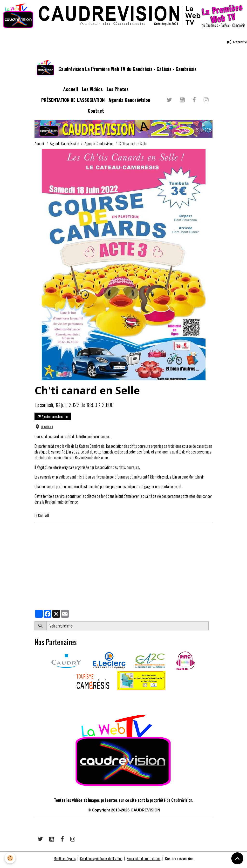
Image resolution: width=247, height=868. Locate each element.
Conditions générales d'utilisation (100, 861)
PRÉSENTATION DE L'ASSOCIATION (73, 103)
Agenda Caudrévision (129, 103)
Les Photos (118, 92)
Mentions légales (61, 861)
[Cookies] (10, 858)
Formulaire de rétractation (146, 861)
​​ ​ (35, 700)
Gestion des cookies (183, 861)
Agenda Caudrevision (99, 146)
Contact (96, 113)
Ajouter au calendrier (53, 419)
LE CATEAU (47, 430)
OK (210, 629)
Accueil (71, 92)
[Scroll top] (237, 858)
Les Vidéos (92, 92)
